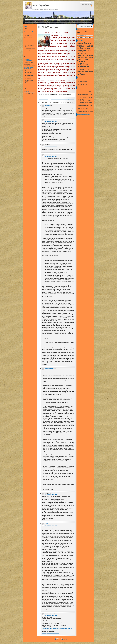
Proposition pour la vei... (83, 98)
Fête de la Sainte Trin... (82, 93)
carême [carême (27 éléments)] (90, 47)
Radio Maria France (29, 75)
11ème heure (66, 94)
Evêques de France (28, 36)
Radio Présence (28, 79)
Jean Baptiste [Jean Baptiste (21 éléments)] (89, 58)
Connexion (80, 80)
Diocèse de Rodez (28, 34)
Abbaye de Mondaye (29, 63)
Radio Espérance (28, 72)
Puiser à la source (87, 4)
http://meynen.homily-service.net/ (50, 633)
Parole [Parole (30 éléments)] (80, 70)
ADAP (26, 29)
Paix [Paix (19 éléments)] (86, 68)
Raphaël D (47, 155)
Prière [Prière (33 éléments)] (86, 71)
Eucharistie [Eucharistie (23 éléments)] (89, 55)
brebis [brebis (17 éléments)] (85, 47)
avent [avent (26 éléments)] (85, 45)
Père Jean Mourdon (49, 369)
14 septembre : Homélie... (83, 90)
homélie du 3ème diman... (83, 108)
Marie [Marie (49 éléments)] (81, 64)
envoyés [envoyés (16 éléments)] (79, 52)
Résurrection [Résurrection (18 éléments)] (87, 73)
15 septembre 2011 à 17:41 (51, 525)
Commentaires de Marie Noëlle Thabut (30, 49)
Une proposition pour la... (83, 102)
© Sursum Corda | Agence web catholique (59, 639)
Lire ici (60, 35)
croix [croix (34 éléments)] (80, 50)
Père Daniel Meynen (49, 614)
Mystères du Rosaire (29, 88)
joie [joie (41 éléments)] (79, 59)
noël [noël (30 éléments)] (79, 68)
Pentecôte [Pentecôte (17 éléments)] (80, 72)
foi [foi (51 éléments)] (79, 57)
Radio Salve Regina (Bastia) (29, 81)
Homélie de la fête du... (83, 111)
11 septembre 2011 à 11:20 (51, 107)
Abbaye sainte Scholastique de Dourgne (30, 65)
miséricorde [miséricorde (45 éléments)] (83, 66)
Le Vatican (27, 39)
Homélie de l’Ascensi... (82, 101)
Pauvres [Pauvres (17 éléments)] (90, 70)
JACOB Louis (47, 106)
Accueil (28, 21)
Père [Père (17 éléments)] (79, 73)
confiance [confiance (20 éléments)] (80, 48)
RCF (25, 83)
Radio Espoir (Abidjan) (29, 74)
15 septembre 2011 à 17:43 (51, 615)
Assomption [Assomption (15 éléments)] (80, 45)
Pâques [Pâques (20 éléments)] (91, 72)
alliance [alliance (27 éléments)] (80, 43)
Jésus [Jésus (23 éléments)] (87, 60)
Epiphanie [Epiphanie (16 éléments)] (84, 52)
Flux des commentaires (83, 83)
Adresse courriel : (81, 34)
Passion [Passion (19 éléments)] (85, 70)
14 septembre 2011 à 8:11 (51, 370)
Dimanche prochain (54, 94)
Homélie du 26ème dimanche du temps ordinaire (63, 99)
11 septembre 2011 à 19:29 (51, 121)
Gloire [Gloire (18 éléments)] (83, 58)
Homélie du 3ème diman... (83, 105)
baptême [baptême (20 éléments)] (90, 45)
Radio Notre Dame (28, 77)
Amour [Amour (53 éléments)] (88, 43)
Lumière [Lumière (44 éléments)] (81, 62)
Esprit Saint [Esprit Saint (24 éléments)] (81, 55)
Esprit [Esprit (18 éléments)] (90, 54)
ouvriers (44, 96)
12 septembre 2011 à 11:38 (51, 146)
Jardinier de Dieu (28, 37)
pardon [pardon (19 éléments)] (89, 68)
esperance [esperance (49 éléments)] (83, 53)
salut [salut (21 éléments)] (79, 74)
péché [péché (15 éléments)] (82, 73)
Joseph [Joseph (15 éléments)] (83, 60)
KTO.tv (26, 71)
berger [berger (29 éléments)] (80, 47)
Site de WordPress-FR (82, 85)
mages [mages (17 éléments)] (88, 62)
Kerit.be (46, 524)
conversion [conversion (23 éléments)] (87, 48)
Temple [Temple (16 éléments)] (83, 74)
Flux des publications (82, 82)
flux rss (88, 6)
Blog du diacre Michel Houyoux (29, 46)
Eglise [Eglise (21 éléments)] (90, 50)
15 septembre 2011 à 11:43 (51, 495)
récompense (49, 96)
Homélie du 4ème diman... (83, 95)
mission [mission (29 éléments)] (87, 64)
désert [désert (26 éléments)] (85, 50)
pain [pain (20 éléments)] (83, 68)
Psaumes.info (27, 51)
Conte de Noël (81, 99)
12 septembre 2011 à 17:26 (51, 156)
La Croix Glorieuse (44, 99)
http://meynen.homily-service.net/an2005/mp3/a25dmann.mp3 (57, 628)
